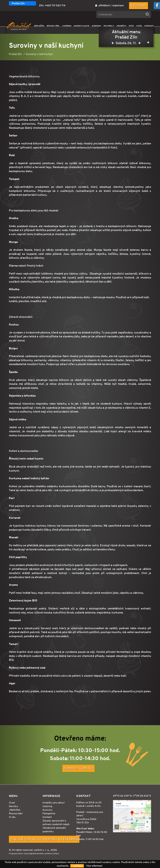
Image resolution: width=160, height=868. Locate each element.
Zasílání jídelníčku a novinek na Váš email (44, 839)
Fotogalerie (49, 813)
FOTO (131, 26)
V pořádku (77, 866)
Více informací (94, 866)
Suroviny (47, 810)
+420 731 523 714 (55, 5)
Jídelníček (15, 810)
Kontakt (47, 817)
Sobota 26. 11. (126, 44)
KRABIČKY (121, 26)
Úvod (12, 803)
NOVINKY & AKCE (81, 26)
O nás (12, 817)
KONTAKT (149, 26)
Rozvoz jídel (16, 813)
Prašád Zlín (18, 3)
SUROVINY (96, 26)
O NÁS (139, 26)
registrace (118, 5)
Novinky (14, 806)
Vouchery (139, 6)
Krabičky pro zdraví (54, 803)
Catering (47, 806)
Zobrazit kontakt (78, 768)
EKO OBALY (109, 26)
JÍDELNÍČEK (39, 26)
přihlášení (104, 5)
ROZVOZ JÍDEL (53, 26)
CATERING (67, 26)
